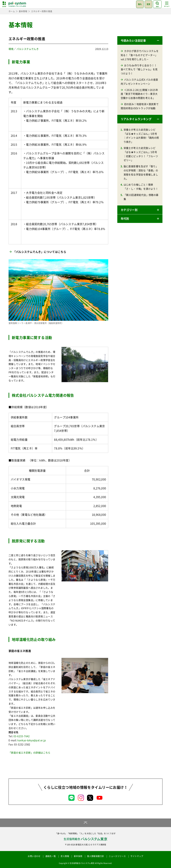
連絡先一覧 (51, 856)
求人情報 (65, 856)
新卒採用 (78, 856)
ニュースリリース (117, 856)
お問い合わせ (34, 856)
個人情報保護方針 (96, 856)
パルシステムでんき (28, 49)
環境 (11, 49)
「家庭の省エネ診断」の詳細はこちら (29, 753)
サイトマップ (137, 856)
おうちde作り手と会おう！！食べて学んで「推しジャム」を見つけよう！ (139, 69)
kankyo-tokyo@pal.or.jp (32, 740)
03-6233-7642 (22, 736)
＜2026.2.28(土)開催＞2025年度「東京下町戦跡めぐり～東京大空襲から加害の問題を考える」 (139, 94)
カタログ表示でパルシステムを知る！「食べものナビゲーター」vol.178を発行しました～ (140, 55)
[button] (140, 40)
